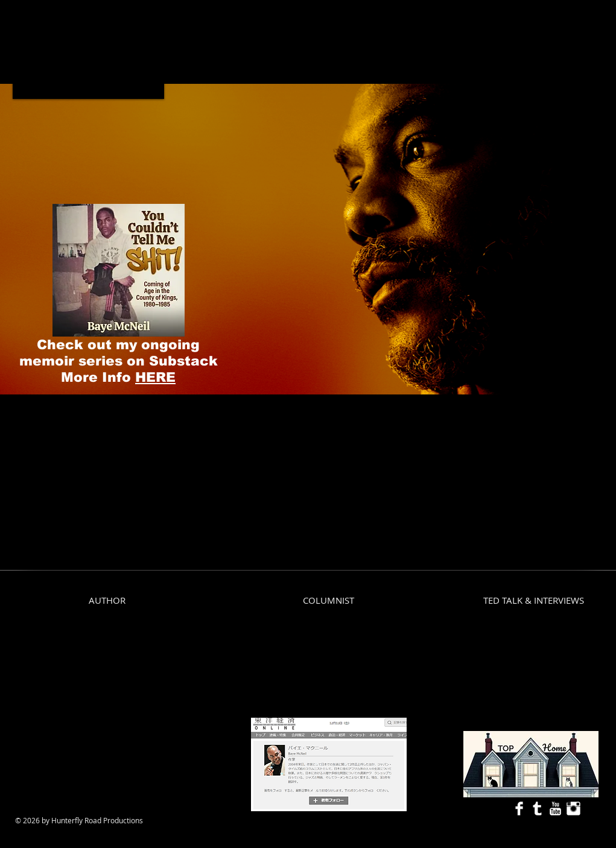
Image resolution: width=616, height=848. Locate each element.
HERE (155, 377)
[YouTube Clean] (555, 808)
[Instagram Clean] (573, 808)
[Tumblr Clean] (537, 808)
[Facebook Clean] (519, 808)
